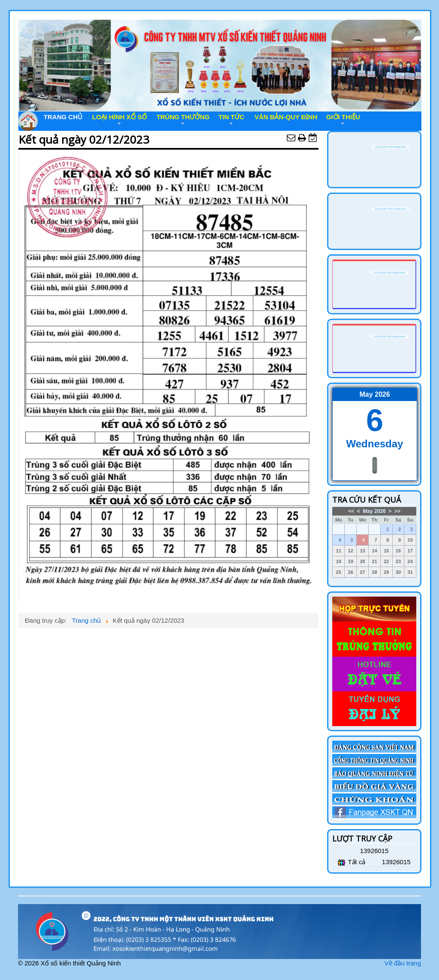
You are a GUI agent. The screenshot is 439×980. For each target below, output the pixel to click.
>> (397, 511)
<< (351, 511)
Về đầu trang (403, 963)
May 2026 (374, 511)
